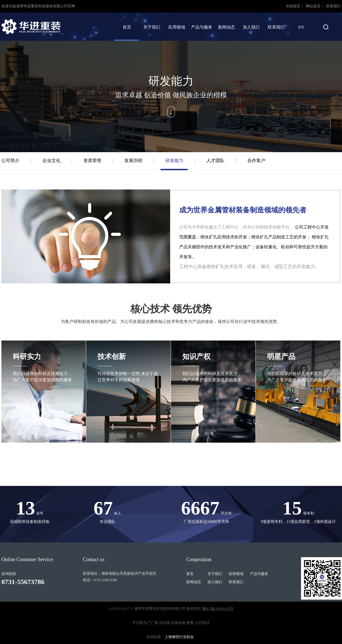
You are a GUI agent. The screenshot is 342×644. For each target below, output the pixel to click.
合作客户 (256, 161)
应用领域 (177, 27)
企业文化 (51, 161)
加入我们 (251, 27)
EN (301, 27)
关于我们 (152, 27)
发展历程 (133, 161)
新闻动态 (226, 27)
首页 (127, 27)
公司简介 (10, 161)
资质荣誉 (92, 161)
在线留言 (294, 6)
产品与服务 (202, 27)
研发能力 (174, 161)
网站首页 (314, 6)
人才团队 (215, 161)
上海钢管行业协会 (179, 637)
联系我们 (333, 6)
